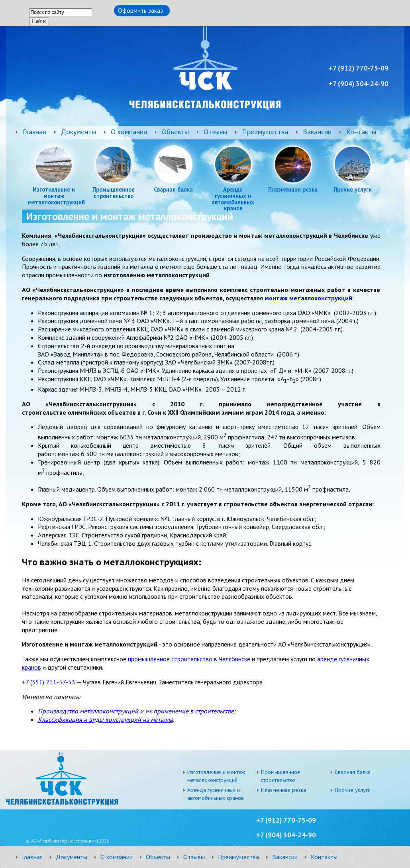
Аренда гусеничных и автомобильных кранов (233, 199)
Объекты (175, 132)
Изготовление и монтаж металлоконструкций (54, 196)
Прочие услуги (353, 190)
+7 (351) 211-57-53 (49, 682)
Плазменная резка (293, 190)
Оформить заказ (140, 10)
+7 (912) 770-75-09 (286, 820)
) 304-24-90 (291, 835)
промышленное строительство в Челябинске (189, 659)
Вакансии (317, 132)
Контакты (361, 132)
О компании (129, 132)
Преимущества (265, 132)
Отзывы (215, 132)
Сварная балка (173, 190)
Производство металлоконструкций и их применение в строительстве (136, 711)
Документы (78, 132)
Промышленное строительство (114, 193)
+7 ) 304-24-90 (359, 84)
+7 (261, 835)
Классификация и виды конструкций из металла (105, 719)
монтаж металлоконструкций (308, 298)
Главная (34, 132)
